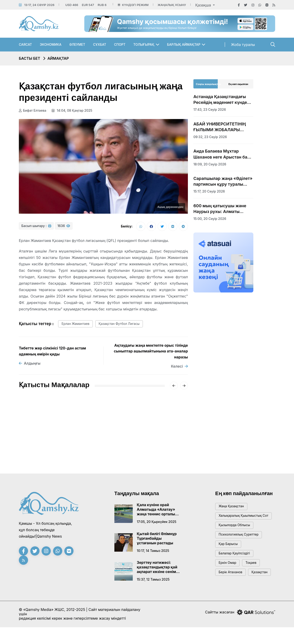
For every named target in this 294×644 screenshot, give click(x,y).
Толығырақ (144, 44)
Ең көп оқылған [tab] (238, 84)
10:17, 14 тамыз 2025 (153, 553)
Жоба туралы (243, 45)
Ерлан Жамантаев (77, 326)
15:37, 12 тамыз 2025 (153, 582)
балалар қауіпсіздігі (236, 564)
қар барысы (229, 554)
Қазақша (204, 5)
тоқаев (254, 575)
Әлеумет (77, 44)
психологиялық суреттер (241, 544)
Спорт (120, 44)
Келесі (179, 368)
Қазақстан (228, 595)
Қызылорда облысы (236, 533)
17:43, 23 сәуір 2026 (35, 461)
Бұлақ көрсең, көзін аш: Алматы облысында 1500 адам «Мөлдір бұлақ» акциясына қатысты (160, 444)
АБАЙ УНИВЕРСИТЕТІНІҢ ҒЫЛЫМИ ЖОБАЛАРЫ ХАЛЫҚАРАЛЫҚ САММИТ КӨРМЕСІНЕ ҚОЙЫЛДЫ (221, 127)
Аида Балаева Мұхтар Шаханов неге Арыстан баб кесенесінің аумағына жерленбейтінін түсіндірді (222, 154)
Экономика (51, 44)
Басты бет (30, 58)
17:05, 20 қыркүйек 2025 (157, 524)
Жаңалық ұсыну (172, 5)
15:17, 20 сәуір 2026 (209, 191)
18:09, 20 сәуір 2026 (210, 164)
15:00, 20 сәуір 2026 (210, 219)
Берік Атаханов (232, 585)
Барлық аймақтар (184, 44)
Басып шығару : (36, 227)
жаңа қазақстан (233, 509)
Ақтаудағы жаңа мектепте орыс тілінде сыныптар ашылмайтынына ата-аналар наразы (151, 353)
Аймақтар (58, 58)
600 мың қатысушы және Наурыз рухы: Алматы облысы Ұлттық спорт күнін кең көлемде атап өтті (222, 209)
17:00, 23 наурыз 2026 (153, 461)
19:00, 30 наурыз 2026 (95, 461)
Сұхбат (100, 44)
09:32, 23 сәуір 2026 (210, 137)
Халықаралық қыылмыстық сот (243, 521)
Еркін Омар (229, 575)
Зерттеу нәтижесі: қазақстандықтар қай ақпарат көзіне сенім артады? (157, 569)
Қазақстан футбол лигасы (125, 326)
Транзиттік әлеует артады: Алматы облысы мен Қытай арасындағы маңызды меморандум (103, 444)
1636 (64, 227)
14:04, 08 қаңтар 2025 (73, 110)
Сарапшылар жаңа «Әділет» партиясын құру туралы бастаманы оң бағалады (223, 182)
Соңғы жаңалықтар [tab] (208, 84)
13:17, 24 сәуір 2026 (39, 5)
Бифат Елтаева (33, 110)
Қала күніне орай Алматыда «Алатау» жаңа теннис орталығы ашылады (158, 512)
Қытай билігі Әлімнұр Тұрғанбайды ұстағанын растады (157, 540)
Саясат (25, 44)
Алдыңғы (30, 366)
